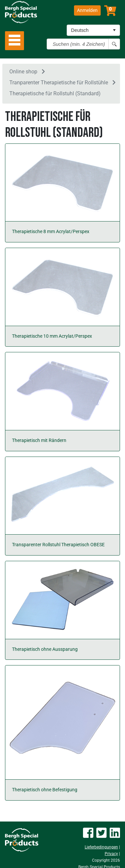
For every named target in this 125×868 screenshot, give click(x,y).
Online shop (23, 72)
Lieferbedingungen (101, 847)
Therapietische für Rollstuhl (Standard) (55, 93)
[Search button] (114, 44)
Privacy (111, 854)
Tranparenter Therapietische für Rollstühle (59, 83)
